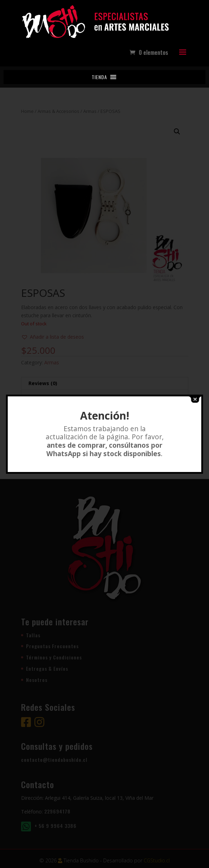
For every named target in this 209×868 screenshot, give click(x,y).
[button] (99, 77)
